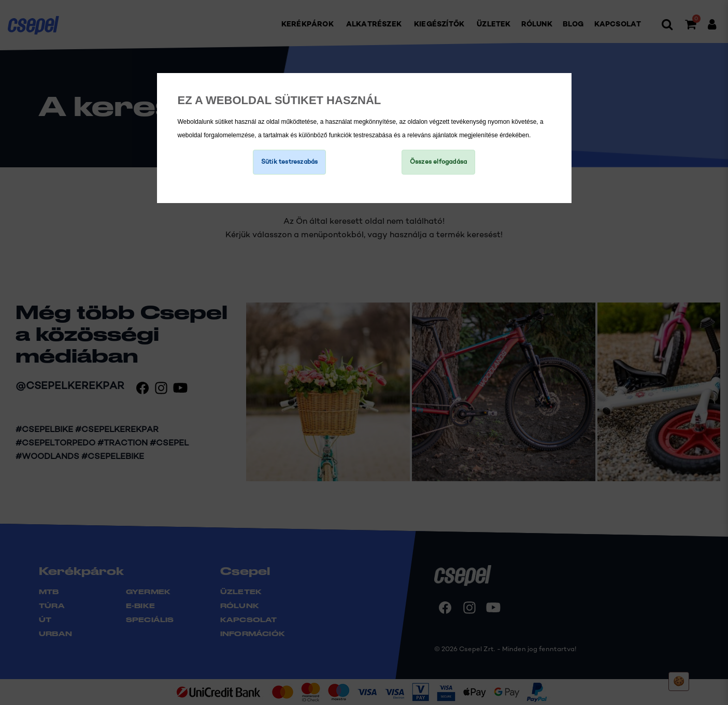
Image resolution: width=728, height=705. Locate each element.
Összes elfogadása (438, 162)
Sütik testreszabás (290, 162)
